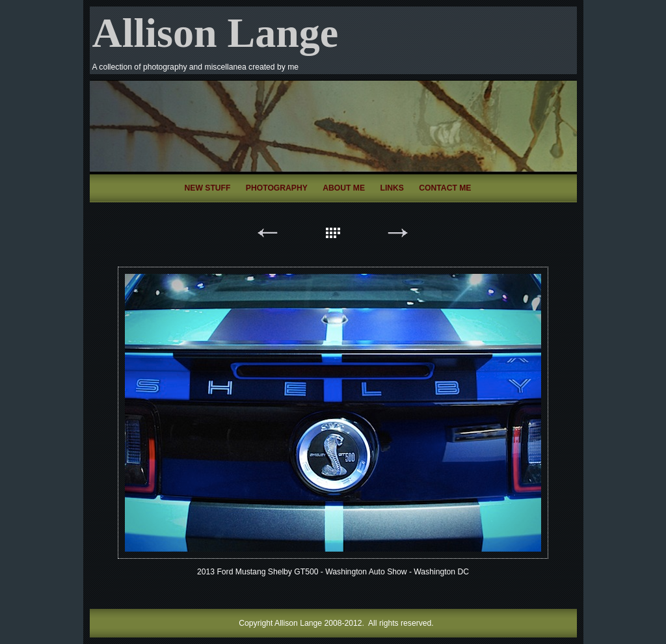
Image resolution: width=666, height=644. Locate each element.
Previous (268, 235)
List (333, 235)
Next (398, 235)
